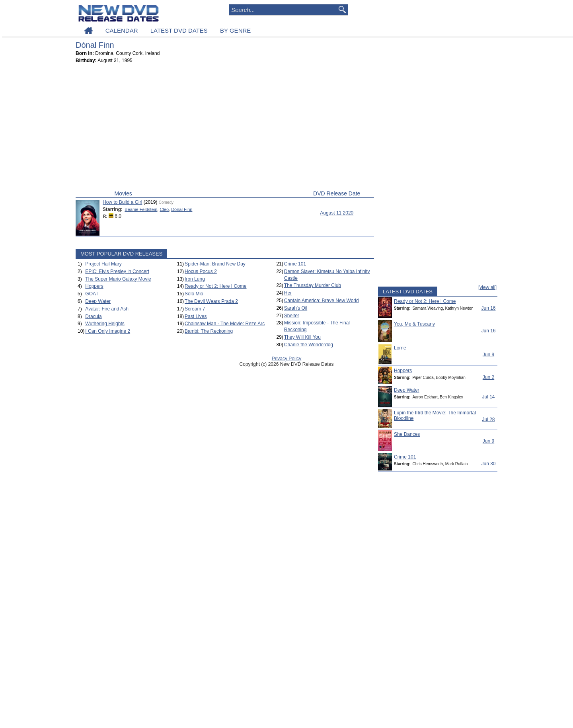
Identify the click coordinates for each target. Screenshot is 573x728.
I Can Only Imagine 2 (108, 331)
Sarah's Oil (296, 308)
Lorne (400, 348)
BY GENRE (235, 30)
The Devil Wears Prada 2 (211, 301)
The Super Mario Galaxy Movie (118, 279)
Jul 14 (488, 397)
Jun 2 (488, 377)
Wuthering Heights (105, 324)
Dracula (93, 316)
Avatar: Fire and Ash (107, 309)
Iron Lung (195, 279)
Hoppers (94, 286)
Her (288, 293)
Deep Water (98, 301)
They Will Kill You (302, 337)
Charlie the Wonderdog (309, 345)
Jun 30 (488, 464)
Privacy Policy (287, 359)
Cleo (164, 209)
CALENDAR (122, 30)
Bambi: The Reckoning (209, 331)
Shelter (292, 316)
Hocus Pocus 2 (201, 271)
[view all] (487, 287)
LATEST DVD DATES (179, 30)
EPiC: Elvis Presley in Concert (117, 271)
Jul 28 (488, 420)
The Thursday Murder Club (313, 285)
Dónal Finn (182, 209)
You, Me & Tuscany (414, 324)
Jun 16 (488, 308)
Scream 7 (195, 309)
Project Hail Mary (103, 264)
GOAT (92, 294)
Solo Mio (194, 294)
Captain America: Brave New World (322, 301)
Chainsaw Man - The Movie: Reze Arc (225, 324)
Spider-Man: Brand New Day (215, 264)
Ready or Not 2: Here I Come (215, 286)
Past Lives (196, 316)
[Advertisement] (225, 129)
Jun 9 (488, 355)
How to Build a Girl (122, 202)
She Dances (407, 434)
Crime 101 (295, 264)
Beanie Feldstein (141, 209)
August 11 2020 (337, 213)
